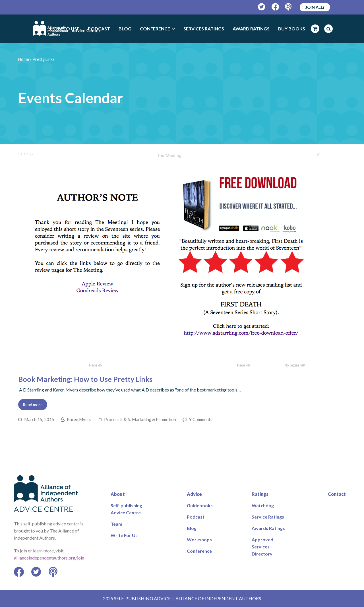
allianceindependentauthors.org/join (49, 558)
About (118, 494)
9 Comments (201, 419)
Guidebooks (200, 505)
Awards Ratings (268, 528)
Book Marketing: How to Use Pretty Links (85, 379)
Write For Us (124, 535)
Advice (194, 494)
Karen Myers (79, 419)
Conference (199, 551)
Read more (33, 405)
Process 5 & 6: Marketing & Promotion (140, 419)
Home (24, 59)
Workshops (199, 539)
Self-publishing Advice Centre (126, 509)
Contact (337, 494)
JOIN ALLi (315, 7)
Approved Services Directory (262, 547)
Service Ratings (268, 517)
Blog (192, 528)
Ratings (260, 494)
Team (116, 524)
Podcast (196, 517)
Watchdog (263, 505)
